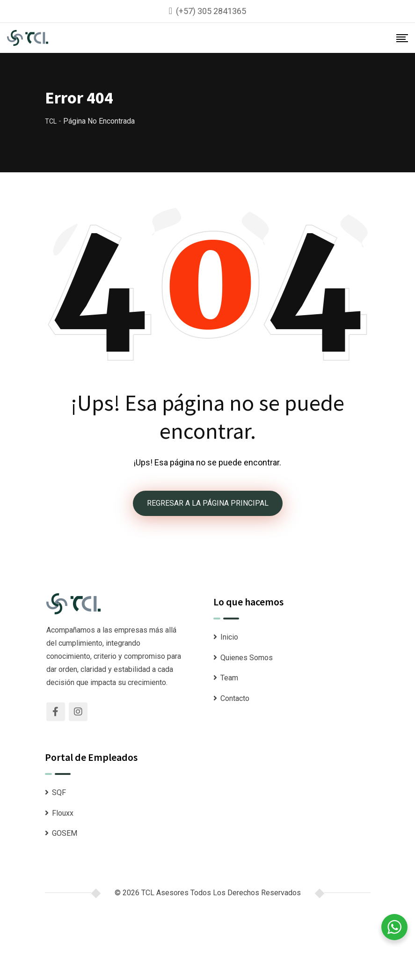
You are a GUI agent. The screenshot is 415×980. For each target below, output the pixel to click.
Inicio (229, 637)
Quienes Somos (247, 658)
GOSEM (65, 833)
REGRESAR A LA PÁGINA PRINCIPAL (208, 503)
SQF (59, 792)
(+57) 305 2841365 (211, 11)
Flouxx (63, 813)
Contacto (235, 698)
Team (229, 678)
